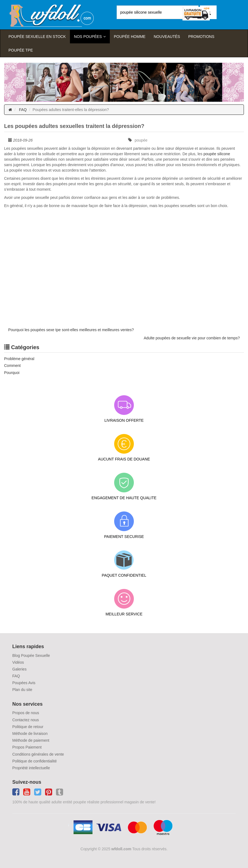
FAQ (23, 110)
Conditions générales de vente (38, 754)
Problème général (19, 359)
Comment (12, 366)
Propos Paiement (27, 747)
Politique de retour (28, 727)
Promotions (201, 37)
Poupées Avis (24, 683)
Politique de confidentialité (35, 761)
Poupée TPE (21, 50)
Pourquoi (12, 373)
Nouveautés (167, 37)
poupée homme (130, 37)
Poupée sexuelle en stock (37, 37)
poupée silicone (217, 154)
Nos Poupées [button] (88, 37)
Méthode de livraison (30, 734)
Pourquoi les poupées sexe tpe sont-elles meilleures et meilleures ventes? (71, 330)
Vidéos (18, 662)
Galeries (19, 669)
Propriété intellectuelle (31, 768)
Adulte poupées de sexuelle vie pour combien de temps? (192, 338)
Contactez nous (26, 720)
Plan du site (22, 690)
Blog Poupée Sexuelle (31, 656)
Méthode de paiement (31, 740)
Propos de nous (26, 713)
